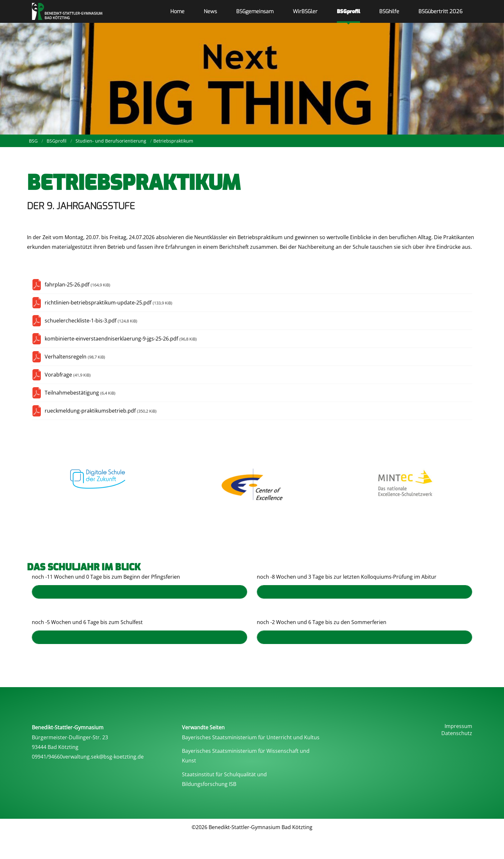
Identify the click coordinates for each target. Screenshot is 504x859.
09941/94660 (47, 757)
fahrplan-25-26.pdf (77, 285)
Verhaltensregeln (75, 357)
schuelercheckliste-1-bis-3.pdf (91, 321)
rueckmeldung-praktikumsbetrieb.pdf (101, 411)
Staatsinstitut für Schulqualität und (224, 774)
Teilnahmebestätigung (80, 393)
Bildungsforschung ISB (209, 784)
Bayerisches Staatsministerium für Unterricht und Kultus (251, 737)
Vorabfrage (68, 375)
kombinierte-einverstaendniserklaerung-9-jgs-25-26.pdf (121, 339)
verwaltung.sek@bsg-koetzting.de (103, 757)
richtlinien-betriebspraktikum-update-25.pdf (108, 303)
